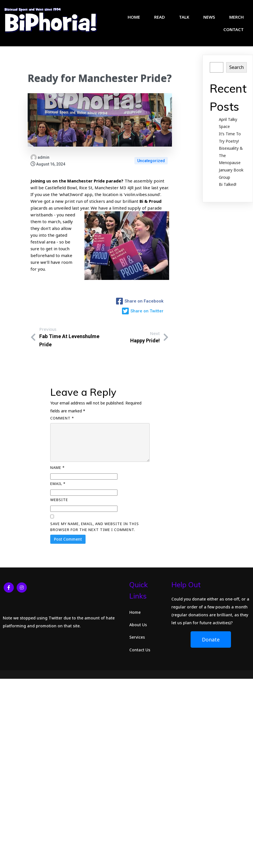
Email (58, 488)
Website (59, 504)
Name (57, 471)
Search (236, 69)
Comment (62, 422)
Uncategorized (151, 162)
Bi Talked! (228, 186)
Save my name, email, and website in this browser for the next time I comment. (95, 531)
